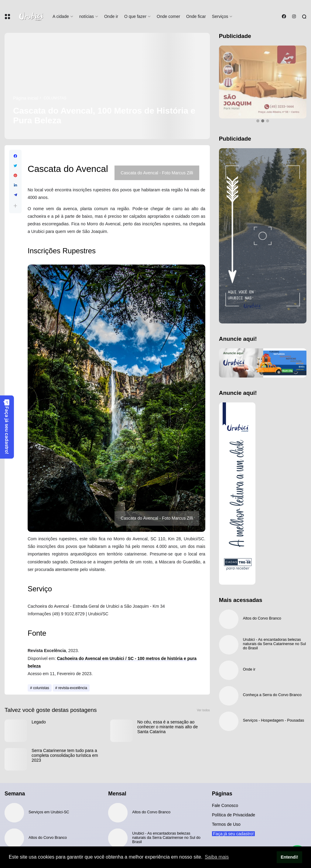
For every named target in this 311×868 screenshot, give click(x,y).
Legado (39, 722)
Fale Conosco (225, 805)
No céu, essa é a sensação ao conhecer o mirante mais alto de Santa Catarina (167, 727)
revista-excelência (73, 688)
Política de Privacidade (234, 815)
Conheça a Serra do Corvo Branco (272, 695)
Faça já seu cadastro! (7, 427)
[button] (15, 206)
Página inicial (26, 98)
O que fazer (135, 16)
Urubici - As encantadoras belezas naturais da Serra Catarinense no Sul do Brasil (274, 644)
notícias (87, 16)
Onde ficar (196, 16)
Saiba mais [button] (217, 857)
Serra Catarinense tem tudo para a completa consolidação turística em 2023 (65, 755)
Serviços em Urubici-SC (49, 812)
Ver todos (203, 710)
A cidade (61, 16)
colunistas (55, 98)
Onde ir (111, 16)
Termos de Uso (226, 824)
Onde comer (168, 16)
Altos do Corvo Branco (262, 618)
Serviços (220, 16)
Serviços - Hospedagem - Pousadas (274, 720)
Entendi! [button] (289, 857)
